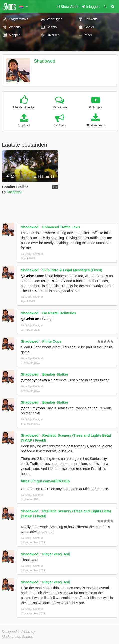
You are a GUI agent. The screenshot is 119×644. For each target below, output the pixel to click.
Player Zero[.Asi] (56, 554)
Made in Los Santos (17, 637)
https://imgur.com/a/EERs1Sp (45, 481)
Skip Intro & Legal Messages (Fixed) (72, 270)
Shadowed (45, 61)
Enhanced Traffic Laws (61, 227)
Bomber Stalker (55, 374)
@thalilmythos (33, 408)
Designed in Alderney (19, 632)
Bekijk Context (32, 254)
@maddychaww (34, 380)
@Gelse (27, 276)
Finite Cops (52, 341)
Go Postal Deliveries (59, 313)
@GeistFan (30, 319)
